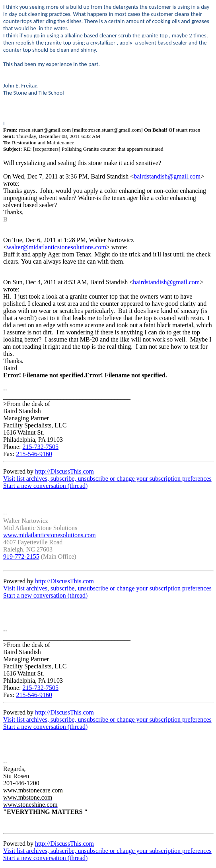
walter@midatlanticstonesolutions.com (56, 247)
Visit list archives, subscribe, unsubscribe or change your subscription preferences (107, 479)
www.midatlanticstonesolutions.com (50, 535)
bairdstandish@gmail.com (167, 176)
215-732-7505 (40, 447)
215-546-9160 (34, 454)
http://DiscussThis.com (64, 471)
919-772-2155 (21, 556)
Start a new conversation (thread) (45, 486)
